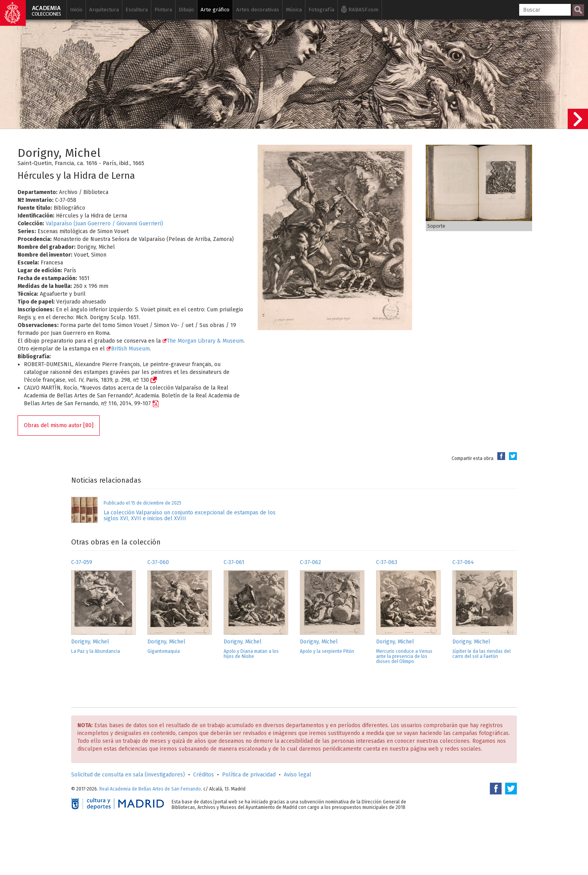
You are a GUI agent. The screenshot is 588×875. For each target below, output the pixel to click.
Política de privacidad (249, 775)
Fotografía (321, 10)
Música (294, 10)
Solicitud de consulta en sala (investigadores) (128, 775)
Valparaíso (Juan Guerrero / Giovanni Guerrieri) (104, 224)
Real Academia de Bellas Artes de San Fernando (150, 789)
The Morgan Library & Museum (203, 341)
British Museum (128, 349)
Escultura (137, 10)
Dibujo (186, 10)
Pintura (163, 10)
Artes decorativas (258, 10)
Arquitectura (104, 10)
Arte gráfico (215, 10)
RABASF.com (360, 9)
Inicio (76, 10)
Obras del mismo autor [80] (59, 425)
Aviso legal (298, 775)
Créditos (203, 775)
